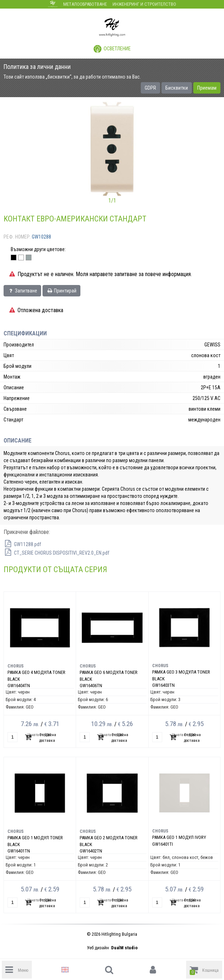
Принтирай (61, 291)
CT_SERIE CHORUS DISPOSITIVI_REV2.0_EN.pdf (56, 553)
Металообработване (85, 4)
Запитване (22, 291)
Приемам (207, 88)
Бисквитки (177, 88)
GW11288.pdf (22, 544)
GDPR (150, 88)
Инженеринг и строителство (144, 4)
